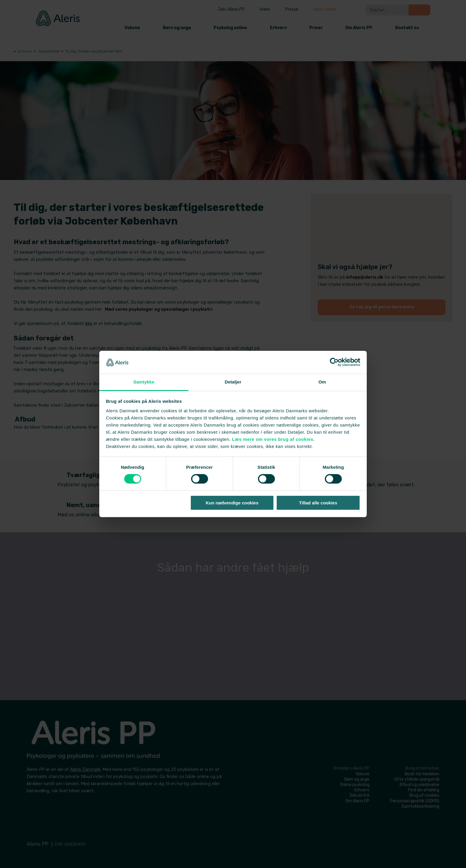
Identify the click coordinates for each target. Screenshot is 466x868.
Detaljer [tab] (233, 382)
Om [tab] (322, 382)
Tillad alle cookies (318, 503)
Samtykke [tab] (144, 382)
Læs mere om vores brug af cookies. (273, 439)
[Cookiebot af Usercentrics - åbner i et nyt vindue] (334, 362)
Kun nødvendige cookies (232, 503)
